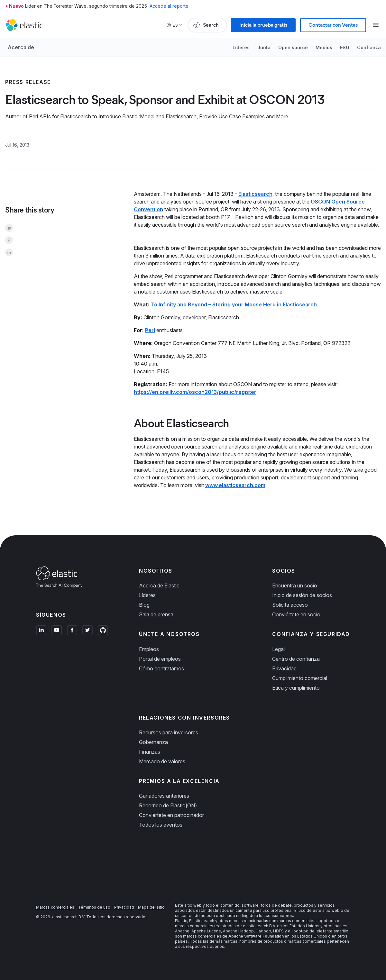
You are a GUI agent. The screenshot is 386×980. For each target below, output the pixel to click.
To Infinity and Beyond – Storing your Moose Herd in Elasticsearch (234, 304)
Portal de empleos (160, 659)
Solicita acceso (290, 605)
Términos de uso (94, 907)
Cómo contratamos (161, 668)
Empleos (149, 649)
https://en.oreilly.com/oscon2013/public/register (195, 392)
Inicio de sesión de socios (302, 595)
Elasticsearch (255, 194)
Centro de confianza (296, 659)
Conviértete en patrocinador (171, 815)
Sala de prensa (156, 614)
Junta (264, 47)
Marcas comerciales (55, 907)
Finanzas (150, 752)
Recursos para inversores (169, 732)
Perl (150, 330)
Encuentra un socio (295, 585)
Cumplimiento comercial (300, 678)
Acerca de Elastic (159, 585)
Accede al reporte (169, 6)
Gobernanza (153, 742)
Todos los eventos (161, 825)
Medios (324, 47)
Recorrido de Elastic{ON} (168, 805)
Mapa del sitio (151, 907)
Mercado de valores (162, 761)
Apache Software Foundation (256, 936)
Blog (144, 605)
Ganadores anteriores (164, 796)
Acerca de (21, 47)
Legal (278, 649)
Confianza (369, 47)
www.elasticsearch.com (235, 485)
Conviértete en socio (296, 614)
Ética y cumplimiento (296, 688)
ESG (345, 47)
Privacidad (284, 668)
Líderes (241, 47)
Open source (293, 47)
